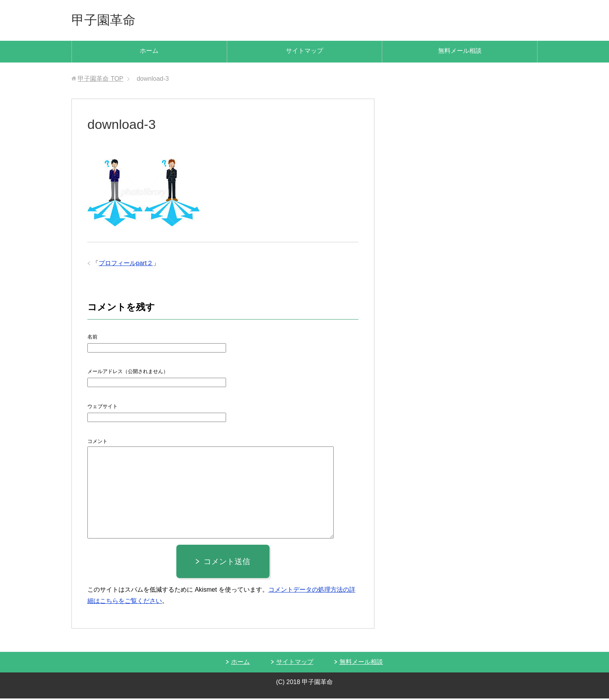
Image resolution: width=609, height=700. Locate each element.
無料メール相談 (460, 52)
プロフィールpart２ (126, 265)
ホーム (149, 52)
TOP (100, 80)
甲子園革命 (106, 21)
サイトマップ (304, 52)
